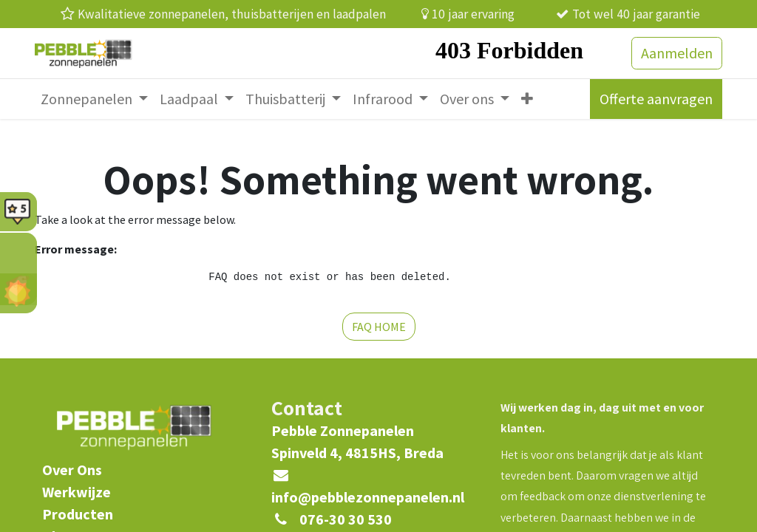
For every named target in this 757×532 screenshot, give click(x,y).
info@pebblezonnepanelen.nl (368, 497)
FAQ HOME (379, 327)
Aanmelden (677, 53)
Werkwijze (77, 492)
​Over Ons (72, 470)
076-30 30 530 (346, 519)
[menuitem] (94, 99)
